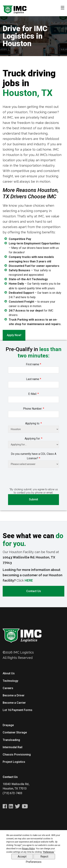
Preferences (34, 862)
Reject (44, 857)
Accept (22, 857)
